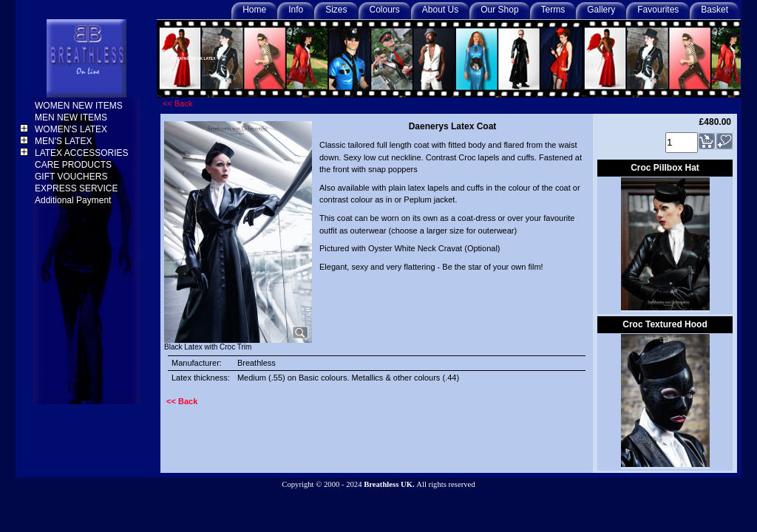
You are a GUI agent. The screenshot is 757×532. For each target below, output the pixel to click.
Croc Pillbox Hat (665, 168)
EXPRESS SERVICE (78, 188)
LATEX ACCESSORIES (83, 153)
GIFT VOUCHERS (72, 177)
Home (254, 10)
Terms (553, 10)
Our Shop (499, 10)
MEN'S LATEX (65, 141)
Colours (385, 10)
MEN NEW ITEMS (72, 117)
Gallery (601, 10)
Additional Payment (74, 200)
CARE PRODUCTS (74, 165)
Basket (714, 10)
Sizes (336, 10)
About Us (440, 10)
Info (296, 10)
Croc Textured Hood (665, 324)
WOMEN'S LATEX (72, 129)
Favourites (658, 10)
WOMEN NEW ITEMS (80, 106)
